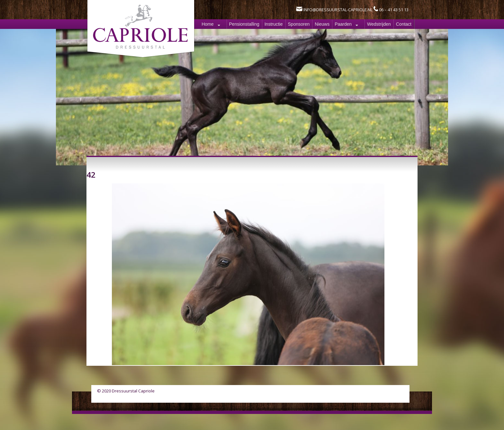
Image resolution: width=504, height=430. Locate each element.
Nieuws (322, 24)
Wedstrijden (379, 24)
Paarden (343, 24)
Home (207, 24)
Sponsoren (299, 24)
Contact (404, 24)
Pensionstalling (244, 24)
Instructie (274, 24)
